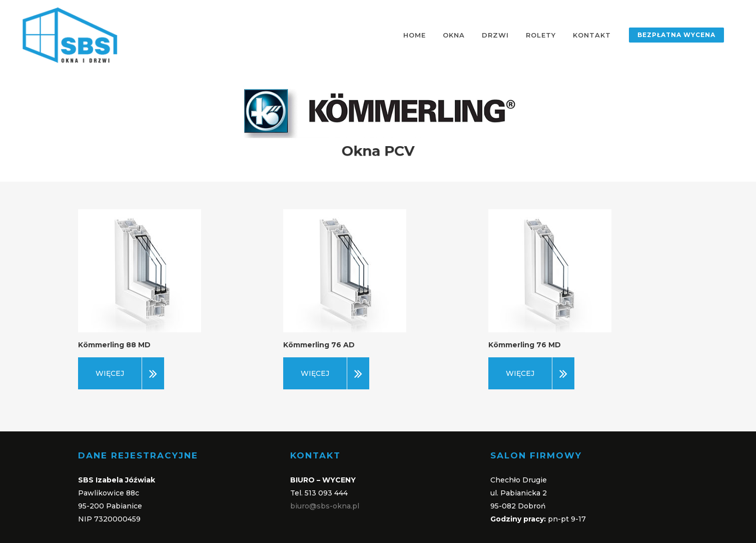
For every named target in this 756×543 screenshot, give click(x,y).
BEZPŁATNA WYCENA (676, 35)
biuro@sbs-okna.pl (325, 506)
